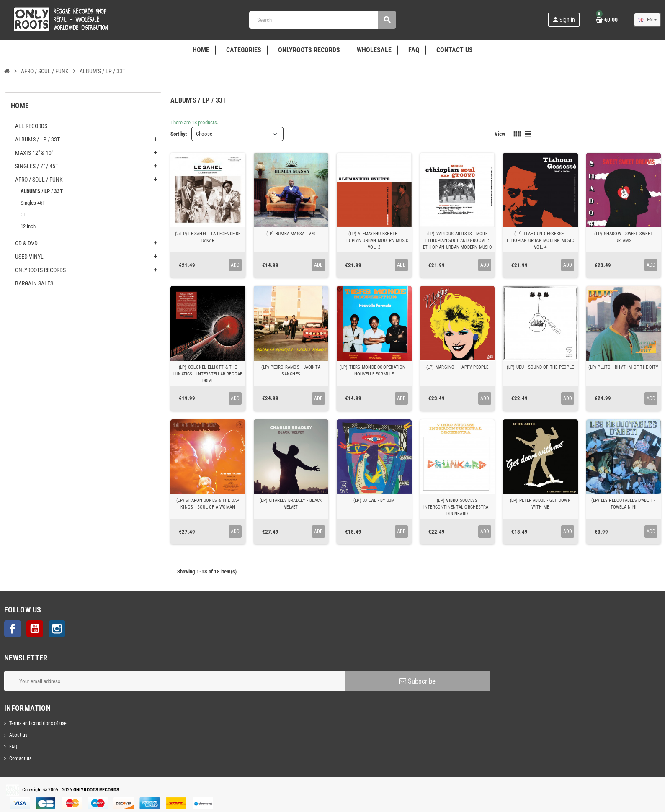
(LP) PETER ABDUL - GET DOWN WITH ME (540, 504)
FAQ (13, 747)
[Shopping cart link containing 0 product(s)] (607, 20)
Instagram (57, 629)
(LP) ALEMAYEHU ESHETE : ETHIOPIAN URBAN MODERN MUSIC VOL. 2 (374, 240)
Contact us (20, 758)
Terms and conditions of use (38, 723)
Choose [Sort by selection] (204, 134)
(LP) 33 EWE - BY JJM (374, 500)
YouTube (35, 629)
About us (18, 735)
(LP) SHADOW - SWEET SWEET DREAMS (623, 237)
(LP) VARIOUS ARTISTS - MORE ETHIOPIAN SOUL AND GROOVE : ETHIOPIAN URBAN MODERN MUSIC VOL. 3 (457, 244)
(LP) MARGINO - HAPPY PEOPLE (457, 367)
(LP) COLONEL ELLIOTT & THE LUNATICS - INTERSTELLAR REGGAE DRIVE (208, 374)
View (500, 134)
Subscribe (417, 681)
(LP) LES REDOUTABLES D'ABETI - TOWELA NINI (623, 504)
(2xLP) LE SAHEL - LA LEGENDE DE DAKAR (208, 237)
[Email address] (174, 681)
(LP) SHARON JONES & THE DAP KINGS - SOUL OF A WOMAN (208, 504)
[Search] (322, 20)
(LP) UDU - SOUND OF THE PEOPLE (540, 367)
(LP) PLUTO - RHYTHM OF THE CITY (623, 367)
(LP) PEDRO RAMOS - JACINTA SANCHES (291, 371)
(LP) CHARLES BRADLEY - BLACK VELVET (291, 504)
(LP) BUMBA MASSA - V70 (291, 234)
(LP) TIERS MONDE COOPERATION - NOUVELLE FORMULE (374, 371)
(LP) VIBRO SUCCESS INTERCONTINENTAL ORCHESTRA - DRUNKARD (457, 507)
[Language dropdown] (647, 20)
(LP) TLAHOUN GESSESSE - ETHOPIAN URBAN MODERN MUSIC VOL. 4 (540, 240)
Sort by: (179, 134)
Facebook (13, 629)
